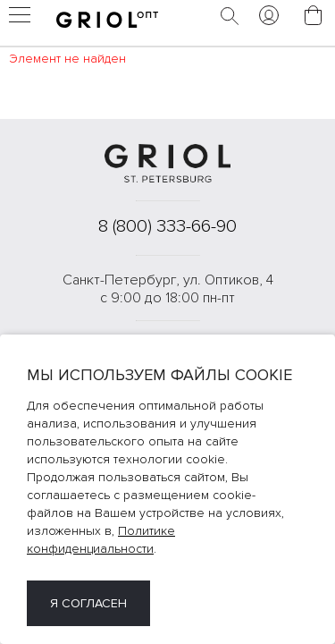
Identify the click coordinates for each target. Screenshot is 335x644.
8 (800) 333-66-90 (167, 226)
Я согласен (88, 603)
